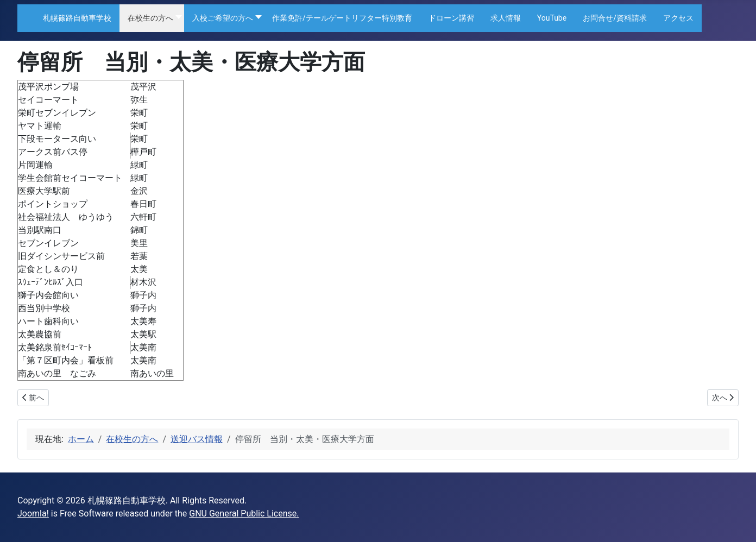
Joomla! (33, 513)
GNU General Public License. (244, 513)
